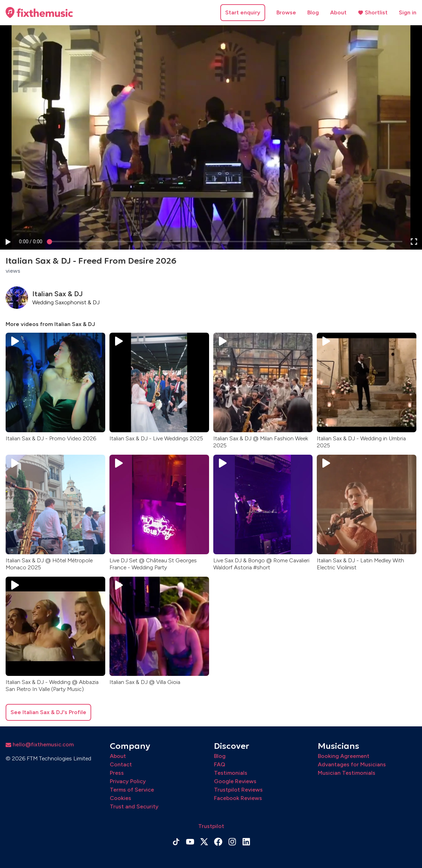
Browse (286, 12)
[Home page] (39, 13)
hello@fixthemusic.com (40, 744)
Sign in (408, 12)
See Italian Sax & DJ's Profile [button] (48, 712)
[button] (8, 242)
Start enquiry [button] (243, 12)
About (338, 12)
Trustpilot (211, 826)
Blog (313, 12)
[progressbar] (31, 242)
